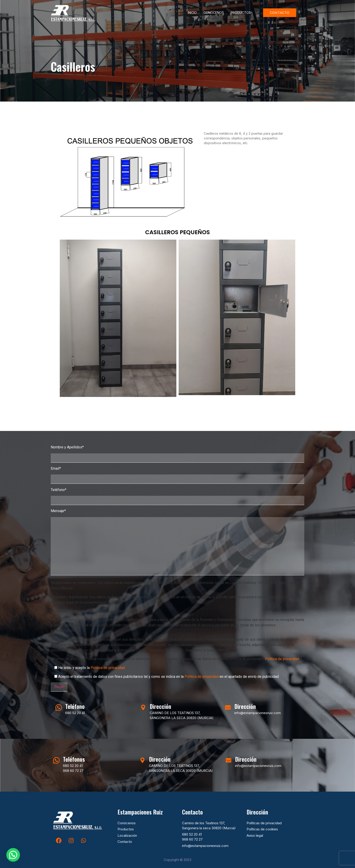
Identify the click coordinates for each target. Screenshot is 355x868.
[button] (13, 855)
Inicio (192, 13)
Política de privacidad (282, 659)
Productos (241, 13)
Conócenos (214, 13)
